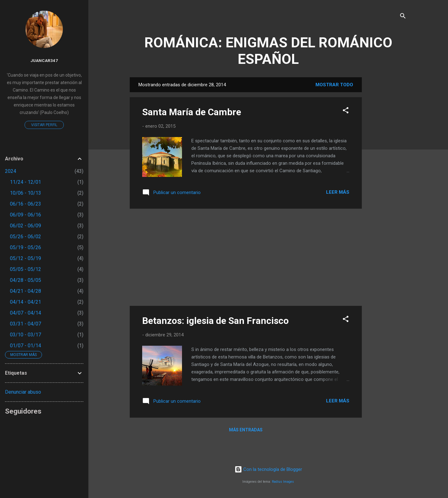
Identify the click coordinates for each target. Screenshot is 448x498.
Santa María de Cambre (192, 112)
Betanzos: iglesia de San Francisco (215, 321)
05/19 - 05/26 (26, 247)
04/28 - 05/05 (26, 280)
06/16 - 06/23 (26, 204)
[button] (346, 111)
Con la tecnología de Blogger (268, 469)
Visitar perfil (44, 125)
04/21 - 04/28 (26, 291)
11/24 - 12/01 (26, 182)
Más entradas (246, 430)
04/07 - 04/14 (26, 313)
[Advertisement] (387, 171)
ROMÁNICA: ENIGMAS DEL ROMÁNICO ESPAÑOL (268, 51)
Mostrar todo (334, 85)
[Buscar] (403, 17)
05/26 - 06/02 (26, 237)
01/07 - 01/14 (26, 346)
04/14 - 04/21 (26, 302)
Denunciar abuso (23, 392)
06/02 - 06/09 (26, 226)
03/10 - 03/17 (26, 335)
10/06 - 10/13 (26, 193)
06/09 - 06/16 (26, 215)
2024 (11, 171)
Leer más (338, 192)
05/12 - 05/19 (26, 258)
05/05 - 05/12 (26, 269)
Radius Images (283, 482)
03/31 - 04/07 (26, 324)
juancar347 (44, 60)
